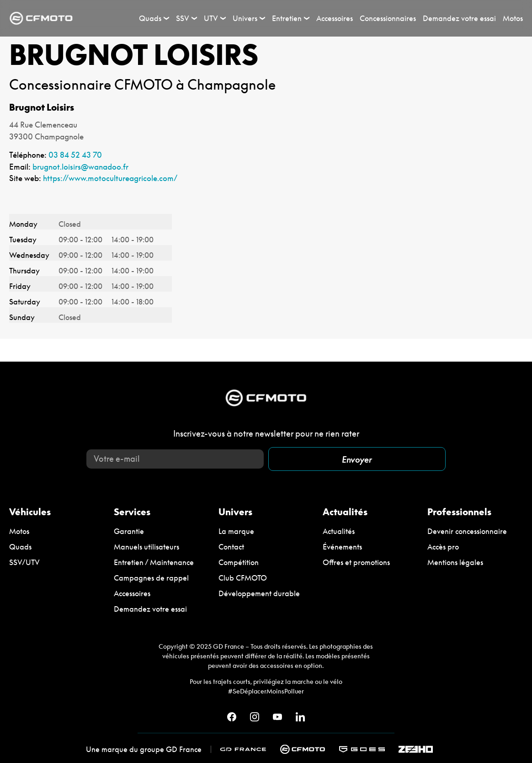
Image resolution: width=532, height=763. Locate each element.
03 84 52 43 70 (75, 155)
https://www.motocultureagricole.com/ (110, 178)
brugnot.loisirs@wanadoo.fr (80, 167)
